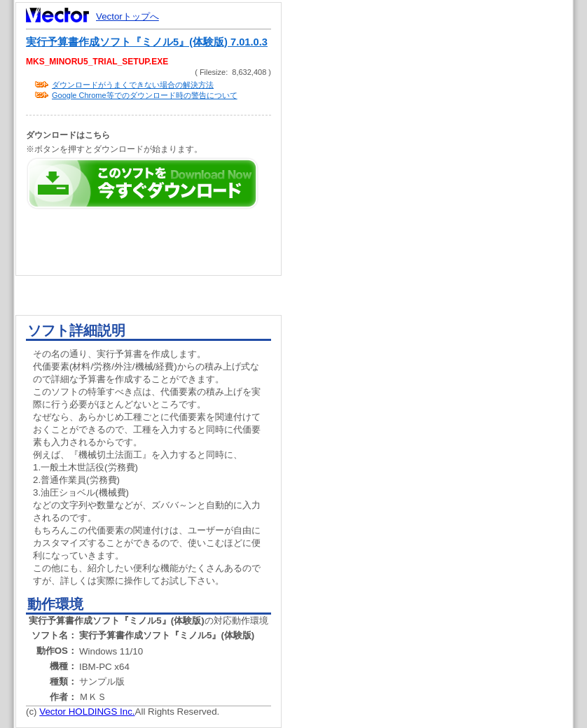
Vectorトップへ (127, 16)
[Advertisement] (439, 266)
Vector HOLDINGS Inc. (87, 712)
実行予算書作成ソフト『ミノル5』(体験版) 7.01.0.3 (147, 42)
